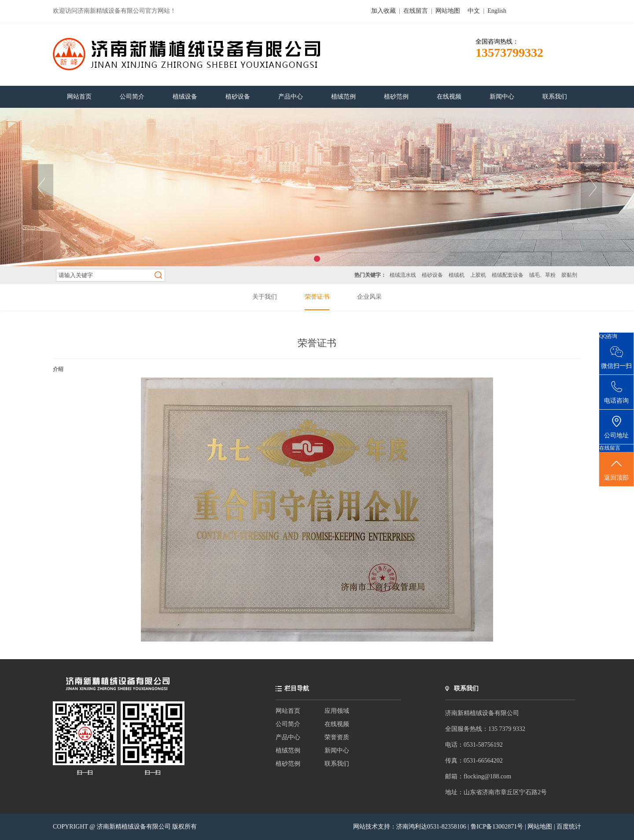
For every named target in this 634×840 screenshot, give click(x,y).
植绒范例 (288, 750)
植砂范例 (288, 764)
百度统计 (569, 827)
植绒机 (457, 275)
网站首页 (288, 711)
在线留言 (416, 11)
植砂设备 (432, 275)
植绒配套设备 (508, 275)
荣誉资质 (337, 737)
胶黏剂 (569, 275)
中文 (474, 11)
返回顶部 (616, 470)
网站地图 (448, 11)
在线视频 (337, 724)
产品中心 (288, 737)
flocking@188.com (487, 776)
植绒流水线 (403, 275)
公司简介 (288, 724)
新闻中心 (337, 750)
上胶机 (478, 275)
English (497, 11)
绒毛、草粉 (542, 275)
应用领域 (337, 711)
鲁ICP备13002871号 (498, 827)
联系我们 (337, 764)
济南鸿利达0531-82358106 (431, 827)
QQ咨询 (608, 336)
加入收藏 (383, 11)
